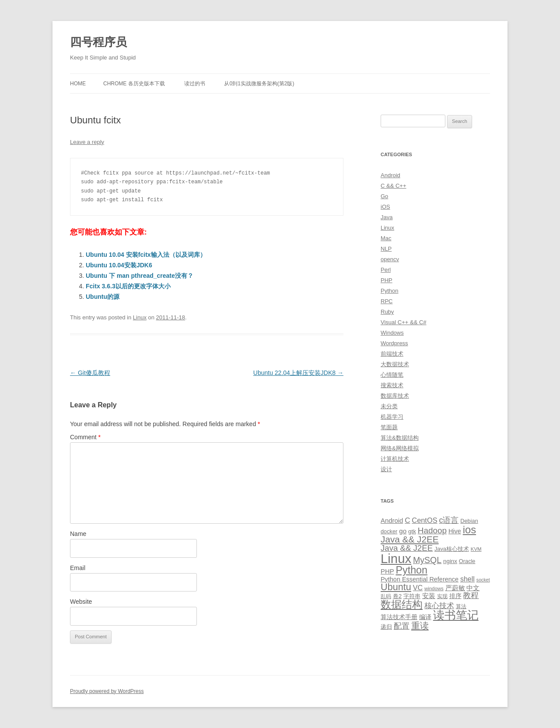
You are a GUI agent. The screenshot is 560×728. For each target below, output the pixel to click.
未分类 (389, 406)
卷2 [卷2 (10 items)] (397, 596)
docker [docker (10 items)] (389, 531)
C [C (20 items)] (407, 520)
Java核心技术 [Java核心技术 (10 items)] (452, 549)
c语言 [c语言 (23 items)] (449, 520)
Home (78, 84)
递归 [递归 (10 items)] (386, 627)
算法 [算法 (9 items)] (461, 606)
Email (78, 568)
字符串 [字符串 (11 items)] (412, 596)
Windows (392, 333)
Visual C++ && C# (404, 322)
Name (78, 534)
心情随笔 (392, 375)
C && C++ (394, 186)
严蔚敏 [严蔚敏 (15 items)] (455, 588)
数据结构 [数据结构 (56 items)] (402, 605)
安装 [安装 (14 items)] (429, 596)
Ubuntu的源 (103, 297)
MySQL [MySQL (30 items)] (427, 560)
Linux (140, 317)
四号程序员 (98, 42)
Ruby (387, 312)
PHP (387, 280)
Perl (386, 270)
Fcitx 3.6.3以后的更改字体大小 (128, 286)
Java (387, 217)
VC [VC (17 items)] (418, 588)
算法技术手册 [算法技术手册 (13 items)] (399, 617)
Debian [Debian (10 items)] (469, 521)
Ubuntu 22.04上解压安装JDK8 (298, 373)
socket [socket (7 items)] (483, 580)
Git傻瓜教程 (90, 373)
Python (389, 291)
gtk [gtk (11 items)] (412, 531)
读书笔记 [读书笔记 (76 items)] (456, 615)
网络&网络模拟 (400, 448)
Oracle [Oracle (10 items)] (467, 561)
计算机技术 (395, 459)
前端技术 (392, 354)
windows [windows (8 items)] (434, 588)
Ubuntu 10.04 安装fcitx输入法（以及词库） (146, 255)
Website (81, 602)
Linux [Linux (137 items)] (396, 558)
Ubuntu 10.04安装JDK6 (119, 265)
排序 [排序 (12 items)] (455, 596)
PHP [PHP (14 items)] (387, 571)
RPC (387, 301)
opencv (390, 259)
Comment (85, 437)
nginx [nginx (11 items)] (450, 561)
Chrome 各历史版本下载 (134, 84)
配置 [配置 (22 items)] (402, 626)
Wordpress (394, 343)
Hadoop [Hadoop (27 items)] (432, 530)
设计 (386, 469)
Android (390, 175)
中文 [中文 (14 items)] (473, 588)
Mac (386, 238)
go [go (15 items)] (403, 531)
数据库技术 (395, 396)
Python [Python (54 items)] (411, 570)
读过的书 (195, 84)
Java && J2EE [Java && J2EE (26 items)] (407, 548)
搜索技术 (392, 385)
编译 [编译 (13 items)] (425, 617)
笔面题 (389, 427)
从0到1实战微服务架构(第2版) (259, 84)
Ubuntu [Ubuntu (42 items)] (396, 587)
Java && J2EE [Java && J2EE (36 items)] (410, 539)
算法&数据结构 (400, 438)
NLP (386, 249)
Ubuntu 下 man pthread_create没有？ (140, 276)
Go (384, 196)
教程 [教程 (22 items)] (471, 595)
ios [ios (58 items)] (469, 530)
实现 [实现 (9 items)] (442, 596)
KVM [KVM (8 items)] (476, 549)
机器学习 (392, 417)
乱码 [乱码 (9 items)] (386, 596)
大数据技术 (395, 364)
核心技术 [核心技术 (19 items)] (439, 606)
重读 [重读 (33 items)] (420, 626)
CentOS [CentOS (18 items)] (424, 520)
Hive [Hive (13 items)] (455, 531)
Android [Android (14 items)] (392, 521)
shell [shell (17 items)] (467, 579)
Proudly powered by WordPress (107, 691)
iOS (385, 207)
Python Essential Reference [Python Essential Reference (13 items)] (420, 579)
